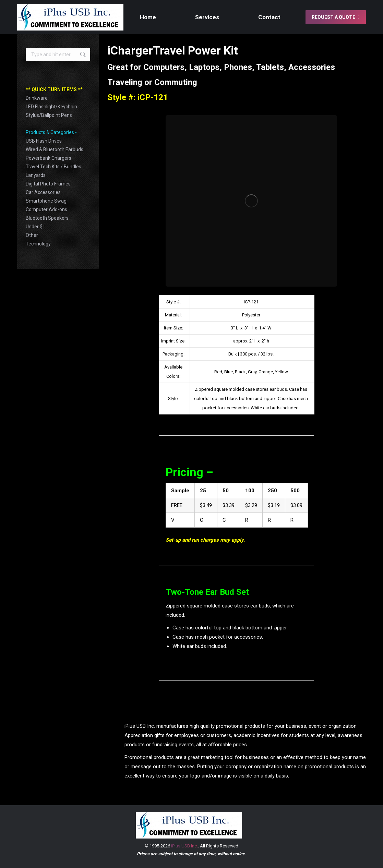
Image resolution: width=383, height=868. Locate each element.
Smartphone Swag (46, 201)
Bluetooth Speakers (47, 218)
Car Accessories (43, 192)
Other (32, 235)
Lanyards (36, 175)
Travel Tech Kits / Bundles (53, 167)
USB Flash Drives (44, 141)
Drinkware (37, 98)
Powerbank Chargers (49, 158)
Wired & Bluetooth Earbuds (55, 149)
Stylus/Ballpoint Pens (49, 115)
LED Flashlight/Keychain (51, 107)
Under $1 (35, 227)
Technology (38, 244)
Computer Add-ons (46, 209)
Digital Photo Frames (48, 184)
